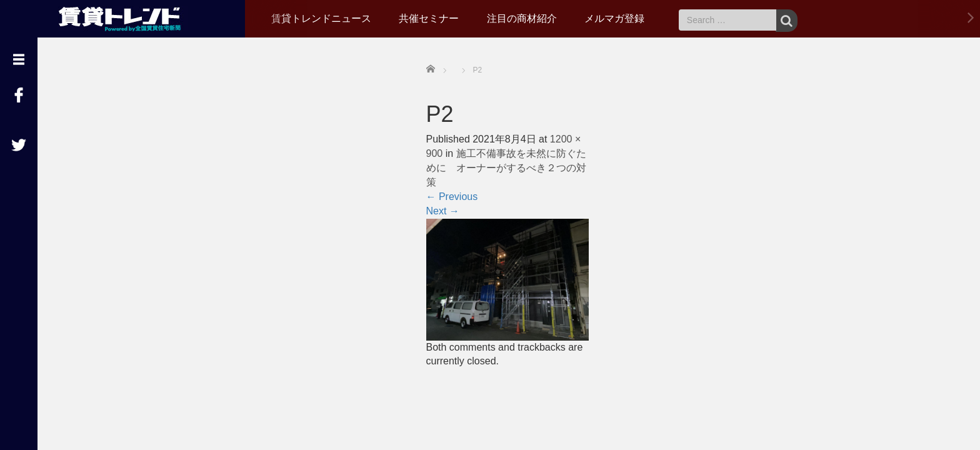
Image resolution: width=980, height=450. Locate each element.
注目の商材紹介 (522, 18)
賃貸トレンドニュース (321, 18)
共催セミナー (429, 18)
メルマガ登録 (614, 18)
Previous (452, 197)
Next (443, 211)
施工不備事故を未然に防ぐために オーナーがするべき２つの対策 (506, 168)
